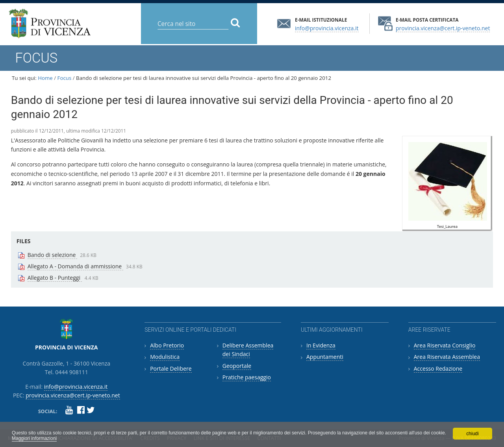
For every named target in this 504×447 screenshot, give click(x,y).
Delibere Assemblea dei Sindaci (248, 350)
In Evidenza (321, 345)
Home (45, 78)
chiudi (472, 434)
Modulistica (165, 357)
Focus (65, 78)
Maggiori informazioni (34, 438)
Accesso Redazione (438, 368)
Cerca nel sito (157, 18)
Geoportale (237, 366)
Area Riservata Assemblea (447, 357)
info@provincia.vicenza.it (327, 28)
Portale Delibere (171, 368)
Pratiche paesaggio (247, 377)
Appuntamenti (325, 357)
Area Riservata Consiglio (445, 345)
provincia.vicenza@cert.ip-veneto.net (443, 28)
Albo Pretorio (167, 345)
